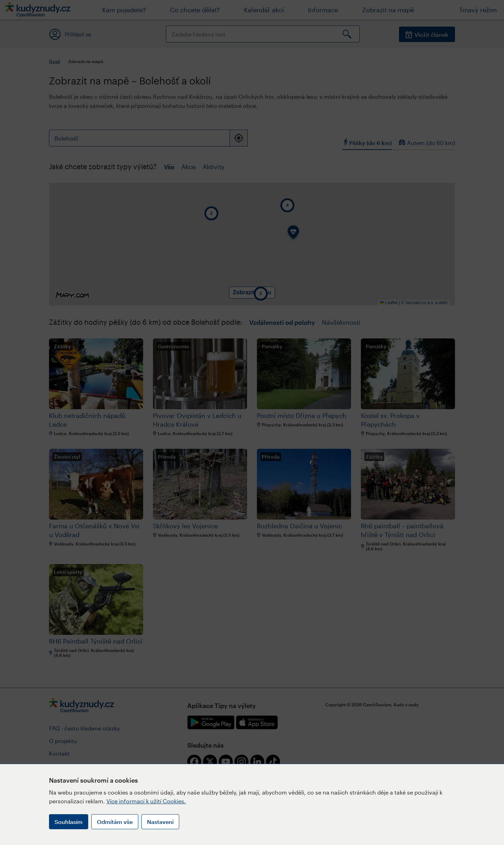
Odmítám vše (115, 822)
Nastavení (160, 822)
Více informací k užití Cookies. (146, 801)
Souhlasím (69, 822)
